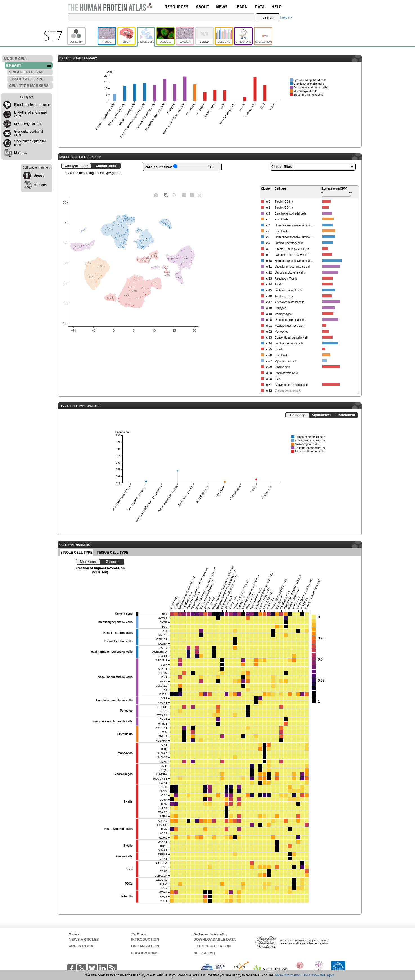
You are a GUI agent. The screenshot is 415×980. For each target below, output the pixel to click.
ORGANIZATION (145, 946)
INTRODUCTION (145, 939)
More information (288, 975)
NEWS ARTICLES (84, 939)
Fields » (286, 17)
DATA (260, 7)
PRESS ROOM (81, 946)
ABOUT (202, 7)
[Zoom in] (184, 195)
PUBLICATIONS (145, 953)
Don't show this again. (319, 975)
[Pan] (174, 195)
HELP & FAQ (204, 953)
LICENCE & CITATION (212, 946)
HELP (277, 7)
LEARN (241, 7)
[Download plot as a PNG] (156, 195)
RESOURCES (177, 7)
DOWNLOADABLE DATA (215, 939)
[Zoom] (166, 195)
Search (268, 17)
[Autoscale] (200, 195)
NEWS (222, 7)
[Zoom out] (192, 195)
